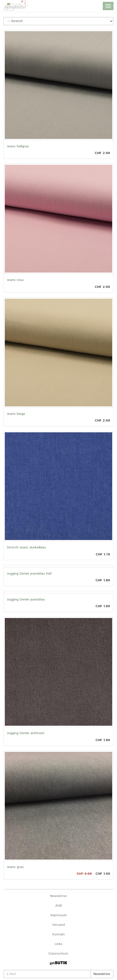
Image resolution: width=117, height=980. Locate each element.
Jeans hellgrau (18, 146)
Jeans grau (15, 867)
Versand (58, 925)
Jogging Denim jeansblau (26, 600)
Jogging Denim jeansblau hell (29, 574)
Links (59, 944)
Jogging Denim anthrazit (26, 733)
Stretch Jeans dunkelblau (26, 547)
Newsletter (59, 896)
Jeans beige (16, 414)
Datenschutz (58, 954)
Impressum (59, 915)
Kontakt (59, 934)
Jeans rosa (15, 280)
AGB (59, 906)
